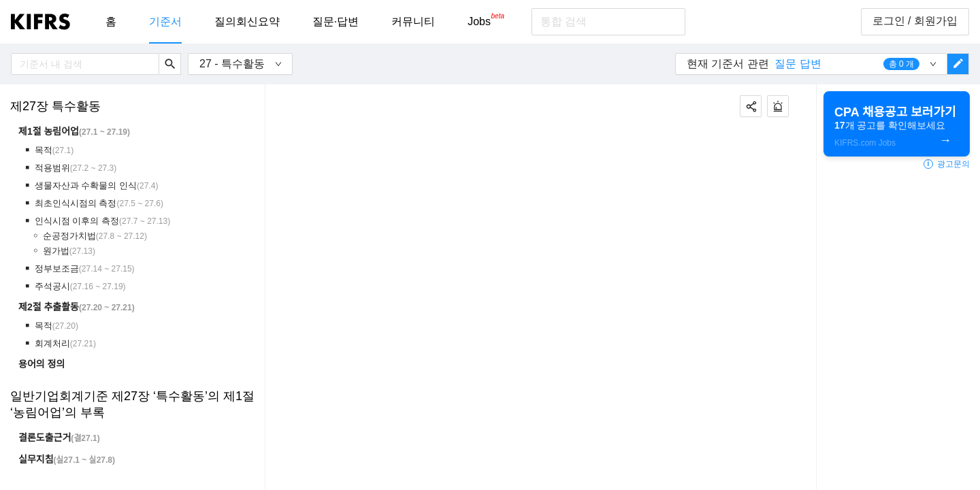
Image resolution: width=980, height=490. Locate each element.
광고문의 (947, 164)
